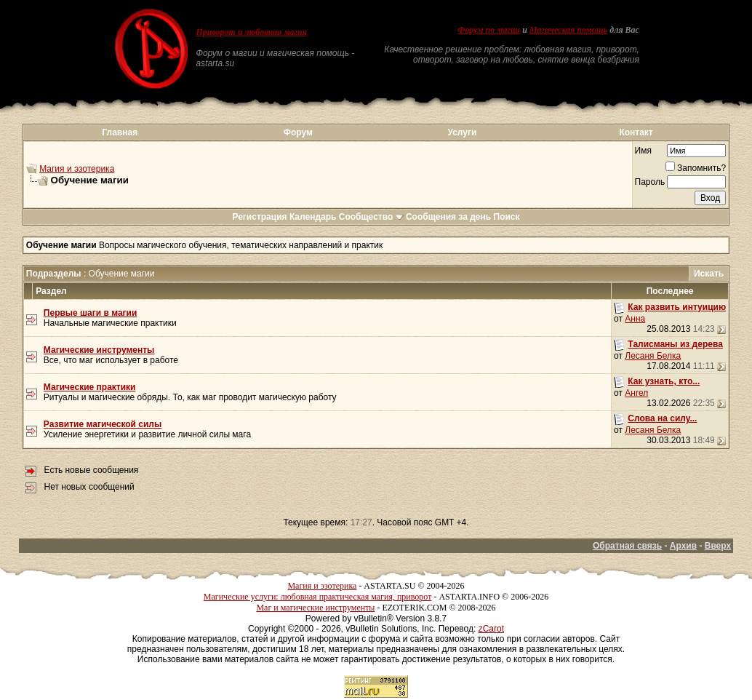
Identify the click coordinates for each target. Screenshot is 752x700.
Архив (683, 546)
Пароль (650, 182)
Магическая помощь (568, 30)
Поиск (507, 217)
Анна (635, 319)
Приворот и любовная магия (251, 32)
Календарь (313, 217)
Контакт (636, 132)
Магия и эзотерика (77, 169)
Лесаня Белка (653, 356)
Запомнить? (696, 168)
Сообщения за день (448, 217)
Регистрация (259, 217)
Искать (709, 274)
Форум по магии (489, 30)
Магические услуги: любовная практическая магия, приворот (318, 597)
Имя (643, 151)
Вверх (718, 546)
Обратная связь (627, 546)
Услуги (462, 132)
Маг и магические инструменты (315, 608)
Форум (298, 132)
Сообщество (371, 217)
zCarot (491, 629)
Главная (120, 132)
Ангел (636, 393)
